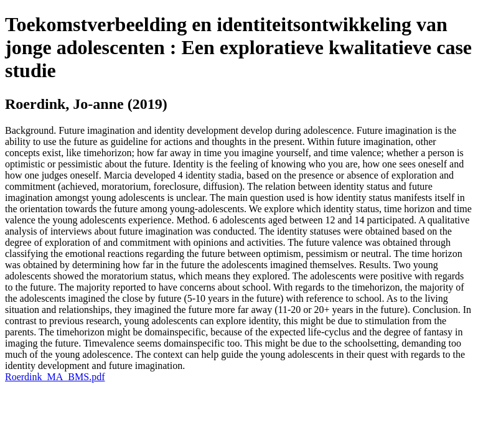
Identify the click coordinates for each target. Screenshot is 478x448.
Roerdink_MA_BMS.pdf (55, 377)
